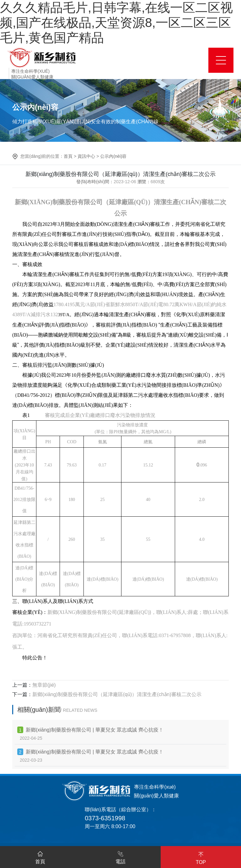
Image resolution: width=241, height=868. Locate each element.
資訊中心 (86, 156)
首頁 (68, 156)
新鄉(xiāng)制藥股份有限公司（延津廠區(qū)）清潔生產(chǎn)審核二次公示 (117, 694)
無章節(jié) (44, 685)
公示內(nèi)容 (113, 156)
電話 (120, 856)
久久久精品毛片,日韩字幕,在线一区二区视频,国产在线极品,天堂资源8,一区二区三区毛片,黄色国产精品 (116, 23)
